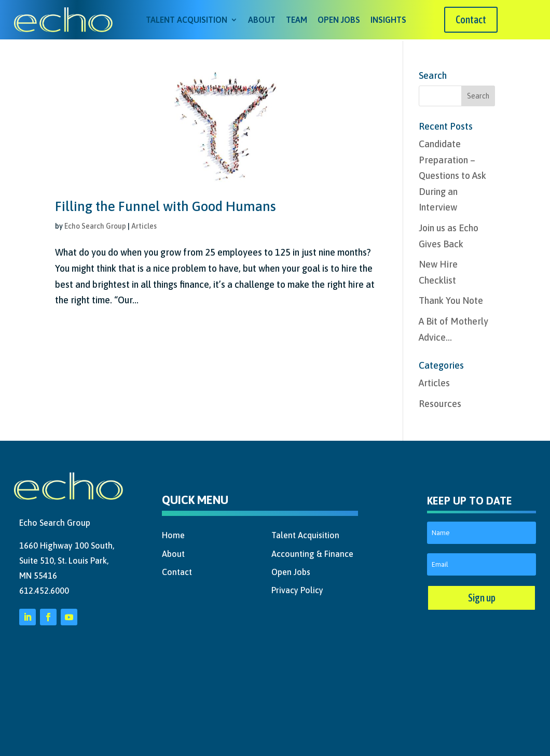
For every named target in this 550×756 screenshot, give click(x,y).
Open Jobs (339, 20)
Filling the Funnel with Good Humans (166, 205)
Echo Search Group (95, 225)
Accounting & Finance (312, 552)
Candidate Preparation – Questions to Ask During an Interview (452, 174)
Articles (144, 225)
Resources (440, 402)
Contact (471, 19)
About (262, 20)
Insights (388, 20)
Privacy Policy (297, 589)
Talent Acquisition (187, 20)
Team (297, 20)
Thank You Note (451, 299)
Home (173, 534)
